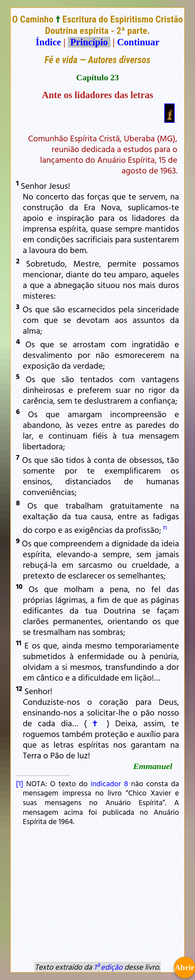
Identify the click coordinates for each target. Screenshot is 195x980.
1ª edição (108, 967)
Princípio (89, 42)
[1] (20, 783)
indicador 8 (109, 783)
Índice (48, 42)
